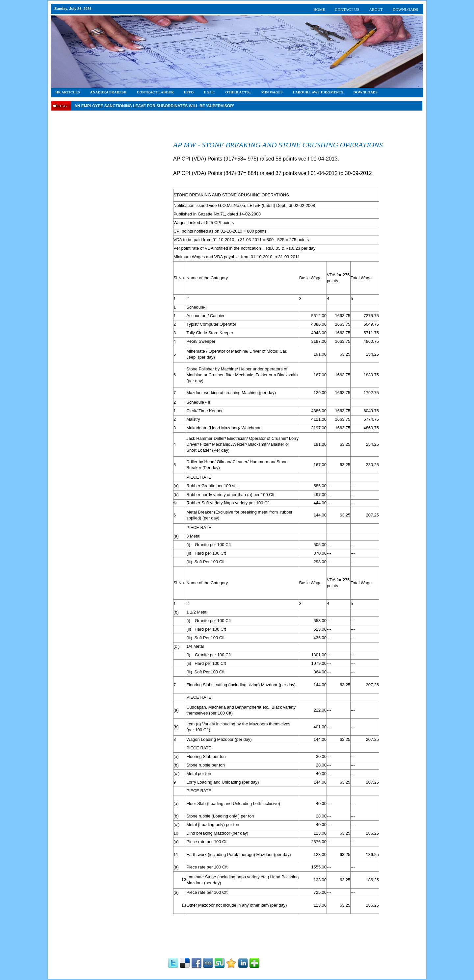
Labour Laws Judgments (318, 92)
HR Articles (68, 92)
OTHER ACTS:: (238, 92)
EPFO (189, 92)
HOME (319, 10)
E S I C (209, 92)
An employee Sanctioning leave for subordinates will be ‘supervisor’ (154, 106)
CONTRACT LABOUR (155, 92)
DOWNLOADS (405, 10)
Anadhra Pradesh (108, 92)
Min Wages (272, 92)
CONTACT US (347, 10)
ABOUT (376, 10)
